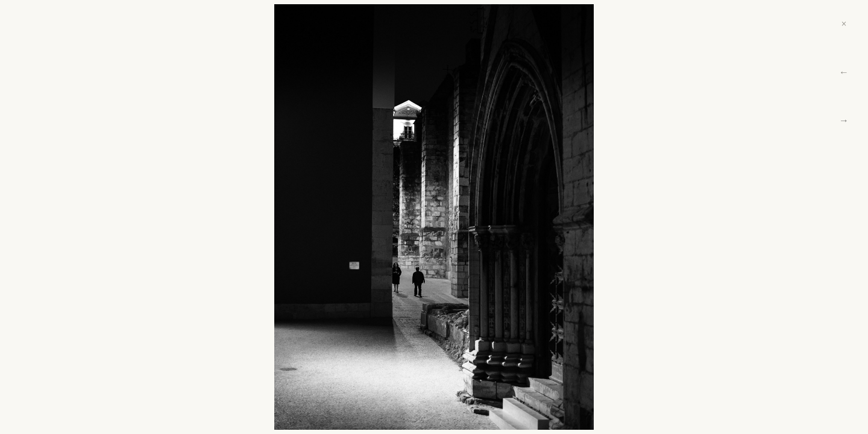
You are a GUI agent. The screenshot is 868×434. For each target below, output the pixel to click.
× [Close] (844, 24)
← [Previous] (844, 72)
